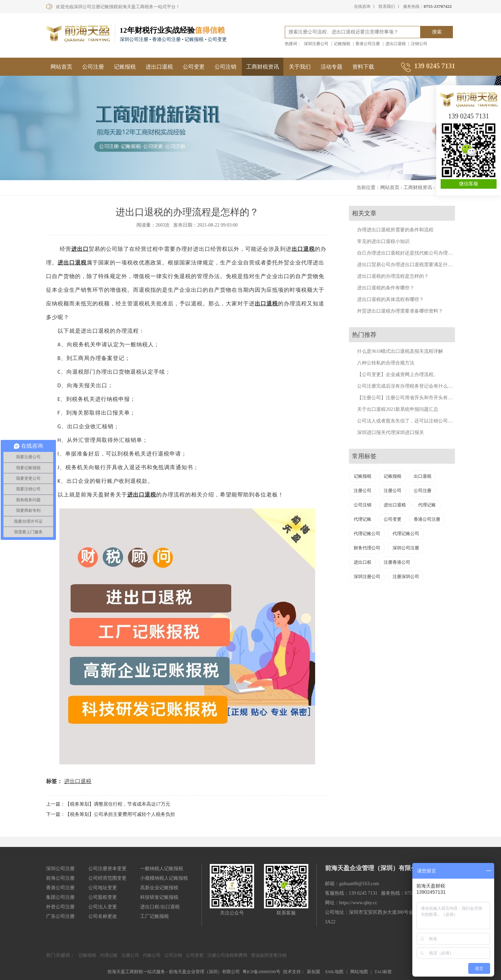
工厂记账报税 (154, 916)
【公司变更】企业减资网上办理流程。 (398, 374)
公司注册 (93, 67)
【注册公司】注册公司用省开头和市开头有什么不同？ (414, 398)
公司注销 (225, 67)
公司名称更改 (103, 916)
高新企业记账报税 (159, 888)
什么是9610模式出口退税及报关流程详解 (400, 351)
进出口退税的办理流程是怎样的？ (393, 276)
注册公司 (363, 491)
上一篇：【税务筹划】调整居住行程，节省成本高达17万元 (108, 804)
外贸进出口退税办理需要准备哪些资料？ (400, 311)
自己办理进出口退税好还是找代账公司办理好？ (407, 253)
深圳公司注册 (406, 548)
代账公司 (152, 955)
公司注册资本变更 (107, 869)
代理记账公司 (367, 534)
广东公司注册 (60, 916)
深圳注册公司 (316, 44)
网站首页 (61, 67)
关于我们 (300, 67)
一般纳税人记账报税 (162, 869)
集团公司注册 (60, 897)
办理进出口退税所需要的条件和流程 (395, 230)
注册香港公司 (397, 562)
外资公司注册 (60, 907)
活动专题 (331, 67)
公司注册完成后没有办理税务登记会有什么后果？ (410, 386)
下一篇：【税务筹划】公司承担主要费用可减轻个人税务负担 (110, 814)
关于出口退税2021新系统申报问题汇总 (398, 409)
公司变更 (194, 67)
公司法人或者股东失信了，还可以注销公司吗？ (407, 421)
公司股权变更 (103, 897)
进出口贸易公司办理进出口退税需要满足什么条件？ (412, 265)
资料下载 (363, 67)
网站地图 (359, 972)
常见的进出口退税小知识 (383, 241)
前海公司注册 (60, 878)
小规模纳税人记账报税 (164, 878)
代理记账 (427, 505)
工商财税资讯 (263, 67)
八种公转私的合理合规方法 (386, 363)
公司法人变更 (103, 907)
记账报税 (342, 44)
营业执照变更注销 (269, 955)
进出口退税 (396, 44)
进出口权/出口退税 (160, 907)
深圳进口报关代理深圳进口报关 (391, 433)
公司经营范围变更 (107, 878)
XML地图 (334, 972)
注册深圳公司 (406, 577)
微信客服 (469, 184)
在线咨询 (362, 6)
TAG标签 (383, 972)
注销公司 (419, 44)
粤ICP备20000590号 (261, 972)
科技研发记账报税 (159, 897)
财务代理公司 (367, 548)
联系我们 (387, 6)
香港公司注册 (368, 44)
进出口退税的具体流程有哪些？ (391, 299)
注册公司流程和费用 (227, 955)
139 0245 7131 (469, 116)
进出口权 (363, 562)
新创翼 (314, 972)
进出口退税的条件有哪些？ (386, 288)
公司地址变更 (103, 888)
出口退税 (303, 249)
